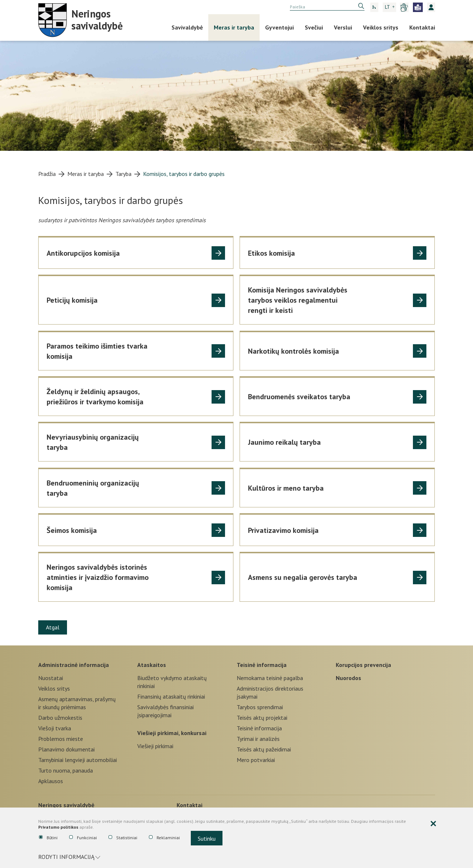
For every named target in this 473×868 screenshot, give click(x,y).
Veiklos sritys (381, 27)
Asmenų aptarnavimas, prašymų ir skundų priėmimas (77, 703)
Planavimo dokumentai (66, 749)
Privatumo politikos (58, 827)
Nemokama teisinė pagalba (270, 678)
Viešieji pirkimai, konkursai (172, 733)
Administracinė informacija (74, 665)
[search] (327, 7)
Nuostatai (51, 678)
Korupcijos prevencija (363, 665)
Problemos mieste (61, 739)
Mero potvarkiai (256, 760)
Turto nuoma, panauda (66, 770)
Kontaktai (422, 27)
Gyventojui (279, 27)
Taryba (123, 174)
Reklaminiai (164, 838)
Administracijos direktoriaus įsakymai (270, 692)
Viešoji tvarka (55, 728)
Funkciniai (83, 838)
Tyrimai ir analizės (258, 739)
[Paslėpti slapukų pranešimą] (433, 824)
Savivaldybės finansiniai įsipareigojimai (165, 711)
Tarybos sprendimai (260, 707)
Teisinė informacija (262, 665)
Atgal (53, 627)
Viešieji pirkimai (155, 746)
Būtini (48, 838)
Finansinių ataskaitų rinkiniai (171, 696)
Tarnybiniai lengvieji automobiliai (78, 760)
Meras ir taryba (234, 27)
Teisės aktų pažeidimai (264, 749)
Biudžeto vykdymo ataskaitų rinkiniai (172, 682)
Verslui (343, 27)
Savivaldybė (187, 27)
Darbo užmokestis (60, 718)
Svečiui (314, 27)
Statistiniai (123, 838)
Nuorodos (348, 678)
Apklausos (51, 781)
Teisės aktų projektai (262, 718)
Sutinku (207, 838)
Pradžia (47, 174)
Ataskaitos (152, 665)
